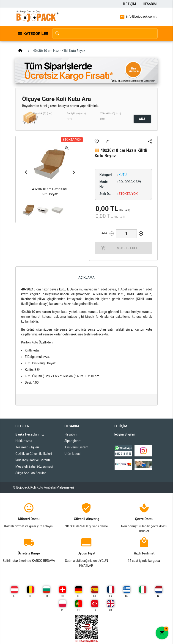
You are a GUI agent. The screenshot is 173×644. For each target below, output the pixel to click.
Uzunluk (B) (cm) (43, 114)
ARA (142, 119)
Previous (26, 172)
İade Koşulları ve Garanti (33, 460)
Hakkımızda (24, 441)
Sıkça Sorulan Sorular (31, 473)
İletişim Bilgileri (124, 434)
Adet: (105, 233)
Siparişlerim (73, 441)
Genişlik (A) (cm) (76, 114)
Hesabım (150, 4)
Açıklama (86, 278)
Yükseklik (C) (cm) (111, 114)
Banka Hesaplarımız (30, 434)
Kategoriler (35, 34)
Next (74, 172)
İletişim (129, 4)
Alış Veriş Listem (76, 447)
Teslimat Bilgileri (27, 447)
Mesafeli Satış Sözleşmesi (34, 467)
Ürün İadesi (72, 454)
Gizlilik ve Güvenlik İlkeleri (34, 454)
